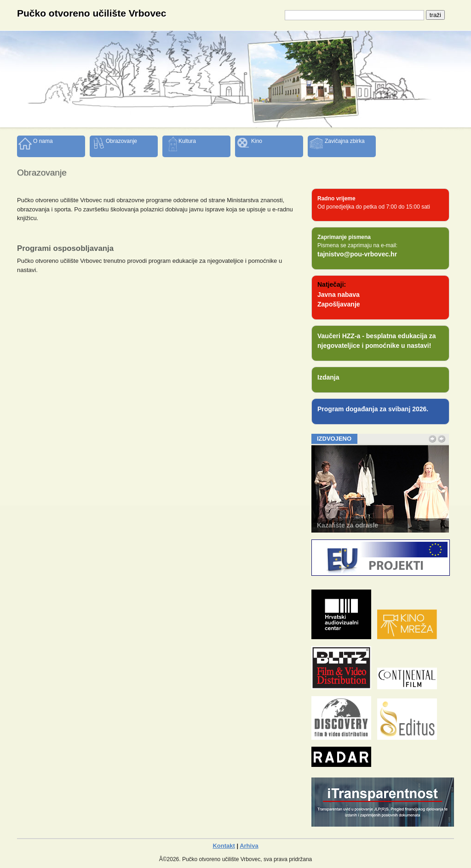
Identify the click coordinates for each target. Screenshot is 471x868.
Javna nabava (339, 295)
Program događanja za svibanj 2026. (373, 409)
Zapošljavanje (339, 304)
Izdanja (328, 377)
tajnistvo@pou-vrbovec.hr (357, 254)
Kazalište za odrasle (348, 525)
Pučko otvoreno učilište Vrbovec (92, 13)
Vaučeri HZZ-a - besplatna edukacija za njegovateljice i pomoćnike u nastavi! (377, 341)
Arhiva (249, 846)
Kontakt (224, 846)
